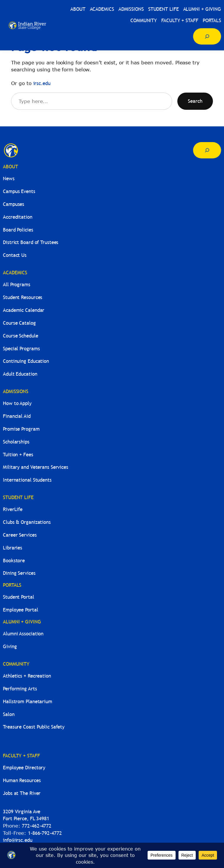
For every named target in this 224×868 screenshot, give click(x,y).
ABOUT (10, 167)
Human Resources (22, 781)
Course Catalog (19, 323)
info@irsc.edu (18, 840)
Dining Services (19, 573)
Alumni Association (23, 634)
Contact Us (15, 255)
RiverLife (13, 509)
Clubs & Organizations (27, 522)
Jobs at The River (22, 793)
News (9, 179)
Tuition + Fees (18, 455)
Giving (10, 647)
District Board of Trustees (31, 242)
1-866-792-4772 (45, 833)
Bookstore (14, 561)
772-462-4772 (37, 826)
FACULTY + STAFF (21, 756)
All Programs (17, 285)
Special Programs (21, 349)
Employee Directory (24, 768)
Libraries (13, 548)
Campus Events (19, 191)
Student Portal (19, 597)
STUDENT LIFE (18, 497)
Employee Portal (21, 610)
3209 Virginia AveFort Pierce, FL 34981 (26, 815)
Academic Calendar (24, 310)
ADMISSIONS (16, 391)
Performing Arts (20, 689)
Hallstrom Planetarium (28, 702)
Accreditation (18, 217)
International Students (27, 480)
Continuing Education (26, 361)
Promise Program (21, 429)
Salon (9, 714)
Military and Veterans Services (36, 467)
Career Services (20, 535)
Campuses (14, 204)
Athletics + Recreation (27, 676)
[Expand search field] (207, 36)
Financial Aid (17, 416)
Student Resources (23, 297)
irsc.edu (42, 83)
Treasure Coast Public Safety (34, 727)
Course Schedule (21, 336)
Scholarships (16, 442)
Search (195, 101)
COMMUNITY (16, 664)
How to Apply (17, 403)
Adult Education (20, 374)
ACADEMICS (15, 273)
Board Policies (18, 230)
